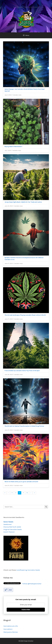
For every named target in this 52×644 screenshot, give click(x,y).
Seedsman (8, 524)
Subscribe (26, 610)
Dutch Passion (9, 532)
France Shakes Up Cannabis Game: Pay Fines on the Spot (22, 371)
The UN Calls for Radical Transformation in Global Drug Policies (24, 426)
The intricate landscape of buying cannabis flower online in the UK (25, 315)
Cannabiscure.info (11, 626)
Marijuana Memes (11, 632)
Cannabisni (8, 629)
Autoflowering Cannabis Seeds (28, 570)
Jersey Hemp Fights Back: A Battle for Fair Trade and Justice (23, 202)
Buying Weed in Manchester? (13, 147)
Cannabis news (17, 95)
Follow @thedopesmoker (32, 584)
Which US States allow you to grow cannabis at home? (21, 482)
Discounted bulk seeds (12, 527)
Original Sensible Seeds (13, 529)
